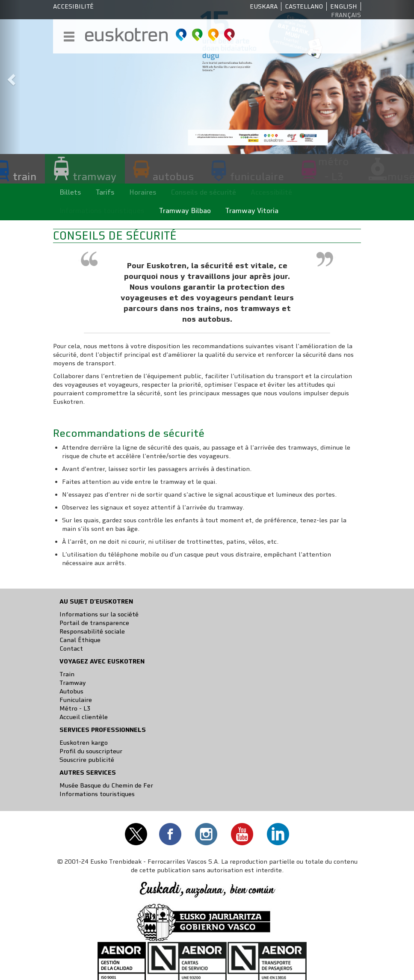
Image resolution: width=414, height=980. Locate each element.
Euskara (264, 6)
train (25, 176)
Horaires (143, 192)
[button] (10, 77)
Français (346, 15)
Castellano (304, 6)
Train (67, 674)
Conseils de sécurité (204, 192)
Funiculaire (76, 700)
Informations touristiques (97, 794)
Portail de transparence (94, 623)
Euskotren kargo (84, 743)
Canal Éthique (80, 640)
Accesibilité (73, 6)
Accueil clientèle (84, 717)
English (344, 6)
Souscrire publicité (87, 760)
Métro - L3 (75, 708)
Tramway (73, 683)
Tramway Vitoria (252, 211)
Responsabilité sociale (92, 631)
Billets (70, 192)
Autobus (71, 691)
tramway (95, 176)
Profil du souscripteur (91, 751)
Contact (71, 648)
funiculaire (257, 176)
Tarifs (105, 192)
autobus (173, 176)
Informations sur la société (99, 614)
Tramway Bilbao (185, 211)
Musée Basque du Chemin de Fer (106, 785)
